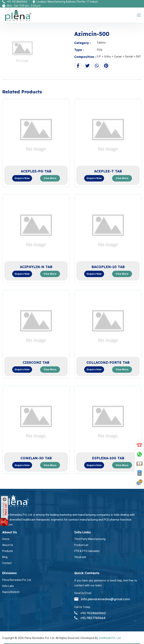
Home (6, 539)
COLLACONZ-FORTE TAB (108, 362)
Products (8, 551)
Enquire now (22, 178)
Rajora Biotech (11, 592)
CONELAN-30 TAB (36, 458)
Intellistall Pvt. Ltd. (110, 638)
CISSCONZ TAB (36, 362)
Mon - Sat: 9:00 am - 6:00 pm (24, 6)
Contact (7, 563)
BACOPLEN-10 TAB (108, 267)
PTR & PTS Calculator (87, 551)
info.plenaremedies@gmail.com (102, 599)
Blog (5, 557)
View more (50, 178)
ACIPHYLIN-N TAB (36, 267)
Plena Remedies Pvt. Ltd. (17, 580)
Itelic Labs (8, 586)
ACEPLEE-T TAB (108, 171)
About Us (8, 545)
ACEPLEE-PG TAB (36, 171)
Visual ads (80, 557)
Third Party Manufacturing (90, 539)
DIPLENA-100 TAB (108, 458)
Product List (81, 545)
